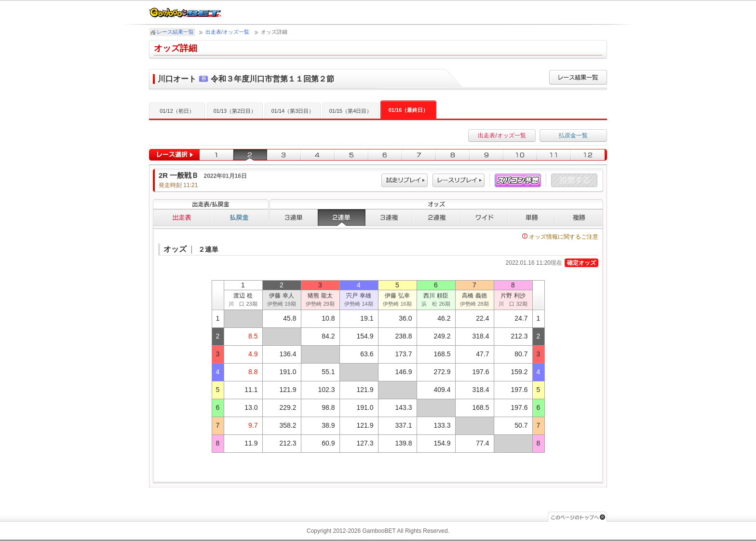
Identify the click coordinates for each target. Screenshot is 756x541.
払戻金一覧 (573, 135)
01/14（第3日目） (293, 111)
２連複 (437, 217)
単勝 (532, 217)
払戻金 (240, 217)
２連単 (342, 217)
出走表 (182, 217)
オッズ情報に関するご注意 (560, 237)
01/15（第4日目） (351, 111)
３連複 (389, 217)
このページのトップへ (577, 517)
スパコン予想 (518, 181)
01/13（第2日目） (235, 111)
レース (459, 181)
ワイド (485, 217)
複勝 (579, 217)
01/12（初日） (177, 111)
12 (589, 155)
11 (554, 155)
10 (520, 155)
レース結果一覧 (175, 32)
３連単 (294, 217)
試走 (405, 181)
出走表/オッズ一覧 (227, 32)
